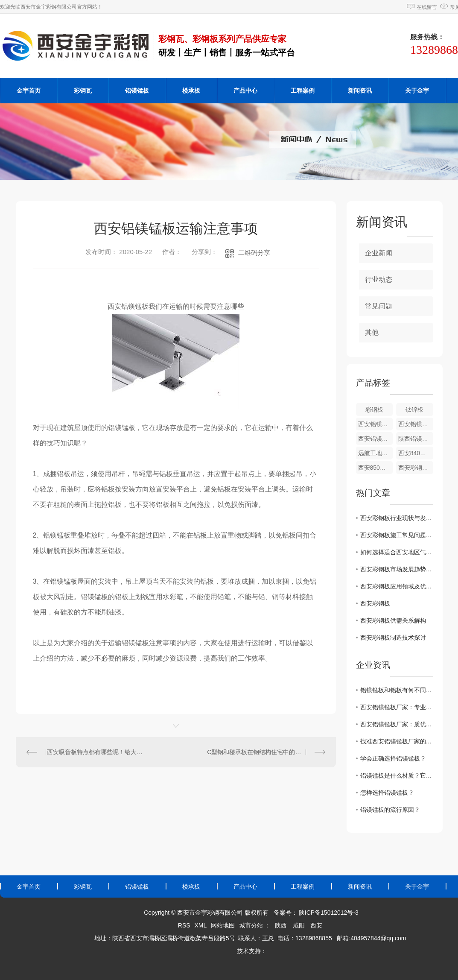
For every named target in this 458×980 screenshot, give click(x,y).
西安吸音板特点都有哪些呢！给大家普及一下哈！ (96, 752)
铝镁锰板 (137, 91)
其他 (372, 332)
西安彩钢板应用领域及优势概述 (397, 586)
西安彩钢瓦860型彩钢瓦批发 (416, 468)
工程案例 (303, 91)
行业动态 (379, 279)
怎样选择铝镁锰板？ (387, 793)
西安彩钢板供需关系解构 (393, 620)
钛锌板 (414, 410)
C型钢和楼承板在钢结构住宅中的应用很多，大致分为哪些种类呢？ (266, 752)
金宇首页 (29, 91)
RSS (184, 925)
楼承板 (191, 91)
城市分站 (251, 925)
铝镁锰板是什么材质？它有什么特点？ (397, 775)
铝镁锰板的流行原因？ (390, 810)
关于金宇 (417, 91)
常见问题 (379, 306)
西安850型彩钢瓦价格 (376, 468)
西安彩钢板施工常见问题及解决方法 (397, 535)
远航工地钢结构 (376, 453)
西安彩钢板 (375, 603)
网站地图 (223, 925)
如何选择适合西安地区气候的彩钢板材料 (397, 552)
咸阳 (299, 925)
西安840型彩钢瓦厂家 (416, 453)
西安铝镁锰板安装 (376, 439)
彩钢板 (374, 410)
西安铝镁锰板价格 (376, 424)
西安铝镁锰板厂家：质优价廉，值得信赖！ (397, 724)
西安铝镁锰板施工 (416, 424)
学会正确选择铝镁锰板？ (393, 758)
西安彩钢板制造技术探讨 (393, 638)
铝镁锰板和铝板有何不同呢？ (397, 690)
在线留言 (427, 7)
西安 (316, 925)
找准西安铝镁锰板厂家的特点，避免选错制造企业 (397, 741)
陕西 (281, 925)
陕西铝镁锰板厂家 (416, 439)
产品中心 (245, 91)
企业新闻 (379, 253)
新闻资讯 (360, 91)
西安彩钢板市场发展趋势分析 (397, 569)
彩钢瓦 (83, 91)
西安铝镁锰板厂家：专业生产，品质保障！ (397, 707)
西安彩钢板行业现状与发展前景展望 (397, 518)
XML (200, 925)
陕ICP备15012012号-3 (329, 913)
